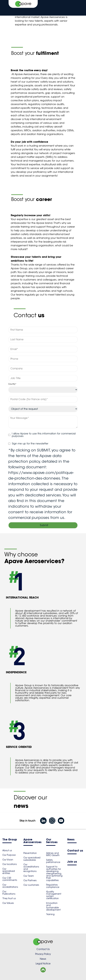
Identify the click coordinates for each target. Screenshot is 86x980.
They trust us (9, 898)
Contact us (75, 851)
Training (50, 914)
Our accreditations (10, 886)
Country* (12, 384)
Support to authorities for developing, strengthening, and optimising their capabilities (54, 873)
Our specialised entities (9, 871)
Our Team (29, 876)
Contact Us (43, 949)
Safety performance (53, 861)
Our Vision (8, 860)
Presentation (30, 853)
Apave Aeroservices (32, 841)
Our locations (10, 864)
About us (7, 850)
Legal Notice (43, 964)
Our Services (52, 841)
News (71, 840)
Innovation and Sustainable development (53, 906)
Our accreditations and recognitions (31, 868)
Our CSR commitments (10, 879)
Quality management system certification (54, 895)
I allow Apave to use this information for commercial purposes (42, 435)
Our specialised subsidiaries (32, 859)
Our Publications (9, 893)
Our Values (8, 903)
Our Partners (30, 880)
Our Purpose (9, 855)
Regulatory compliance (53, 886)
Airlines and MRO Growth (53, 854)
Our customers (31, 885)
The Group (10, 840)
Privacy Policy (43, 954)
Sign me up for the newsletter (28, 444)
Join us (72, 862)
